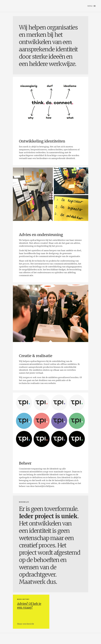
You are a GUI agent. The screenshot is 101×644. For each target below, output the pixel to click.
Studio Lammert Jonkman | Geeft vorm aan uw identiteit (9, 6)
